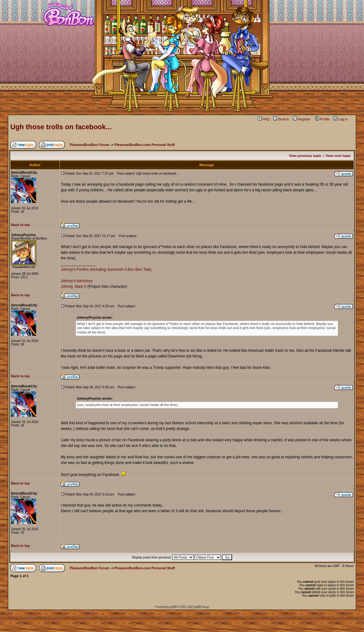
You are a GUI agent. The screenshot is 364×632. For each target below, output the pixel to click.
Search (281, 119)
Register (302, 119)
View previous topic (305, 156)
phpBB (173, 607)
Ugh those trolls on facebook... (61, 127)
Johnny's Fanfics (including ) (106, 270)
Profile (322, 119)
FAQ (264, 119)
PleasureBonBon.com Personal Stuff (145, 145)
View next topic (338, 156)
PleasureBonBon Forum (89, 145)
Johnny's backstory (77, 281)
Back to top (20, 225)
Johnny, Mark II (74, 287)
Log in (341, 119)
